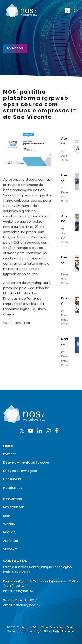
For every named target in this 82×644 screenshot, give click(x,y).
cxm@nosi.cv (24, 591)
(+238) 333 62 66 (16, 586)
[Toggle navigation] (76, 10)
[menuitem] (41, 454)
